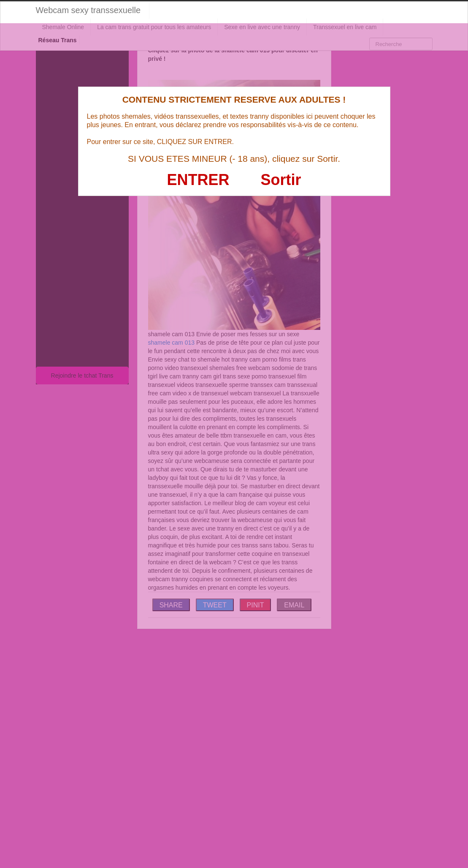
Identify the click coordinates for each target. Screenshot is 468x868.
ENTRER (198, 180)
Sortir (281, 180)
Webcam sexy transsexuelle (88, 10)
